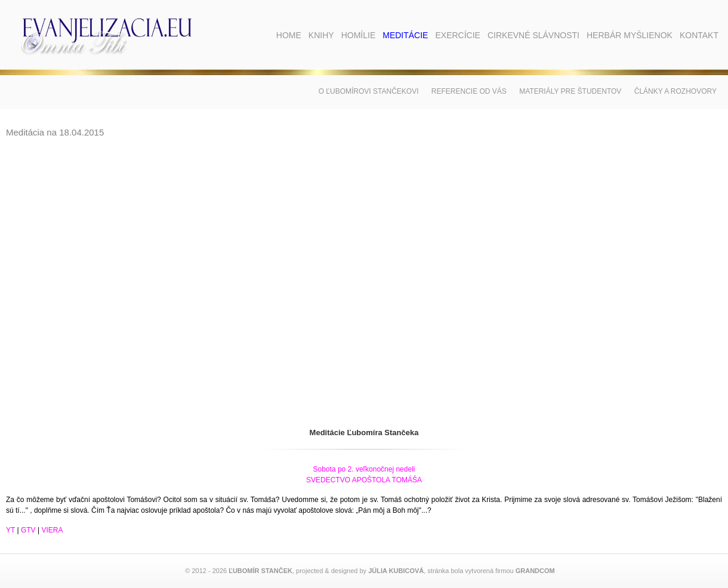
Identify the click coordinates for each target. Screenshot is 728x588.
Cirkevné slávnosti (533, 35)
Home (289, 35)
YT (10, 530)
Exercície (457, 35)
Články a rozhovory (675, 91)
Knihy (321, 35)
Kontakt (699, 35)
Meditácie (405, 35)
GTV (28, 530)
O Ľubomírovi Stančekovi (369, 91)
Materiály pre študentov (570, 91)
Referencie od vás (469, 91)
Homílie (359, 35)
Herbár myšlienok (630, 35)
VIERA (52, 530)
